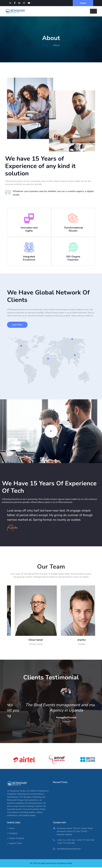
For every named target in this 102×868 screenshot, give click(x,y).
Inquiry (83, 3)
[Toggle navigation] (93, 11)
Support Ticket (15, 844)
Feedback (13, 834)
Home (46, 45)
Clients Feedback (17, 839)
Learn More (17, 325)
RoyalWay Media (64, 864)
